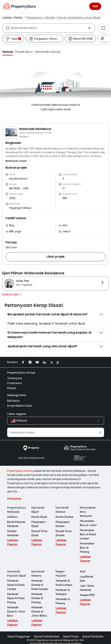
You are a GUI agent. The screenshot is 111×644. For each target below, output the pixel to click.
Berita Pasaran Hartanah (16, 524)
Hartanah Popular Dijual (17, 569)
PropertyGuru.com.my (20, 471)
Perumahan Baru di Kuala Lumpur (88, 534)
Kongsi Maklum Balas (20, 406)
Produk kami (15, 383)
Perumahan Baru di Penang (89, 546)
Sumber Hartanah (13, 533)
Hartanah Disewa (62, 510)
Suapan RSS (87, 591)
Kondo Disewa (64, 517)
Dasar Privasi (71, 632)
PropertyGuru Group (21, 373)
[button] (8, 52)
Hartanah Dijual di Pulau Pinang (17, 594)
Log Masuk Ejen (86, 575)
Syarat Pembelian (93, 632)
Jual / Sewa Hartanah (87, 584)
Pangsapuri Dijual (39, 524)
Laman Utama (12, 17)
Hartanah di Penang (63, 597)
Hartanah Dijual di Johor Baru (17, 605)
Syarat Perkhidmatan (47, 632)
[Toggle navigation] (106, 6)
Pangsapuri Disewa (63, 524)
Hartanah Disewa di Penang (37, 594)
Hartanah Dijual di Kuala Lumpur (17, 581)
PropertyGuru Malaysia (16, 510)
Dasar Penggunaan (19, 632)
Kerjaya (12, 388)
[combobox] (49, 28)
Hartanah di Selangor (63, 588)
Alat (83, 567)
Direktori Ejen (12, 294)
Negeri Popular (61, 569)
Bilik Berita (13, 401)
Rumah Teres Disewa (64, 533)
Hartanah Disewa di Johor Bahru (39, 607)
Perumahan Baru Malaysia (88, 512)
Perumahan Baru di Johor (88, 523)
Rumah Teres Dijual (39, 533)
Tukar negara (17, 414)
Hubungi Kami (17, 395)
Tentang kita (15, 378)
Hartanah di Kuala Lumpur (64, 579)
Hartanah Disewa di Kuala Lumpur (40, 581)
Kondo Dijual (39, 517)
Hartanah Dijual (38, 510)
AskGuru (12, 517)
